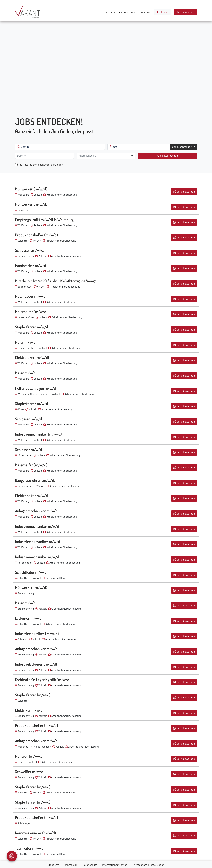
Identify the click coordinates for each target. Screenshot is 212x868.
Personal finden (128, 12)
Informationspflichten (115, 865)
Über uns (145, 12)
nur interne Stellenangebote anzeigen (41, 165)
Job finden (110, 12)
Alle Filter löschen (168, 156)
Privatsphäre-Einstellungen (148, 865)
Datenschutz (90, 865)
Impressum (71, 865)
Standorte (53, 865)
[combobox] (44, 156)
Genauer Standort (182, 147)
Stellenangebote (185, 12)
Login (162, 12)
